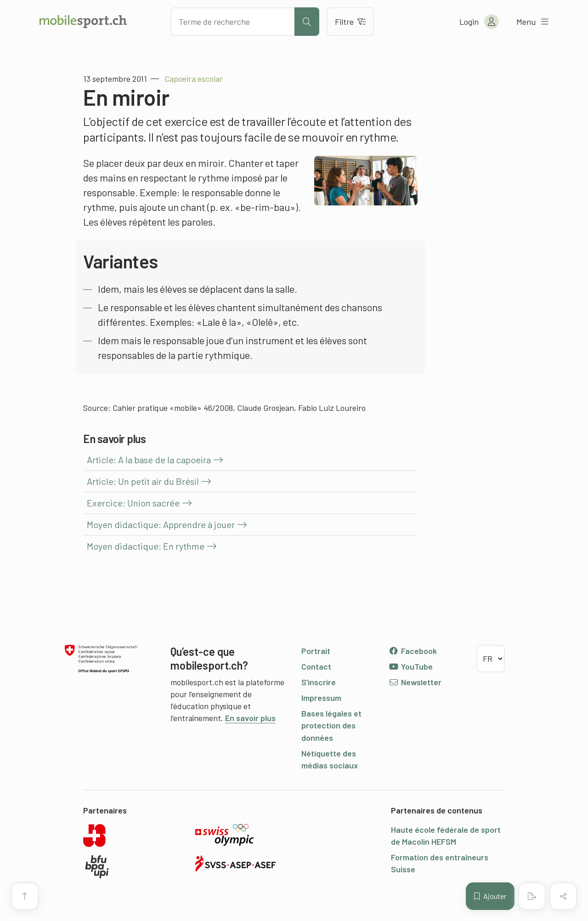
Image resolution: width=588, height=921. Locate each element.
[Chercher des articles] (232, 22)
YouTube (411, 666)
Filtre (350, 22)
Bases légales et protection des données (331, 725)
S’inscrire (319, 682)
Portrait (316, 651)
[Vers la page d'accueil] (83, 22)
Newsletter (415, 682)
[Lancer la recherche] (307, 22)
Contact (316, 666)
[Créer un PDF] (532, 896)
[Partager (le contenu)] (563, 896)
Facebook (413, 651)
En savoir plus (250, 718)
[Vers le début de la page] (25, 896)
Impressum (321, 698)
